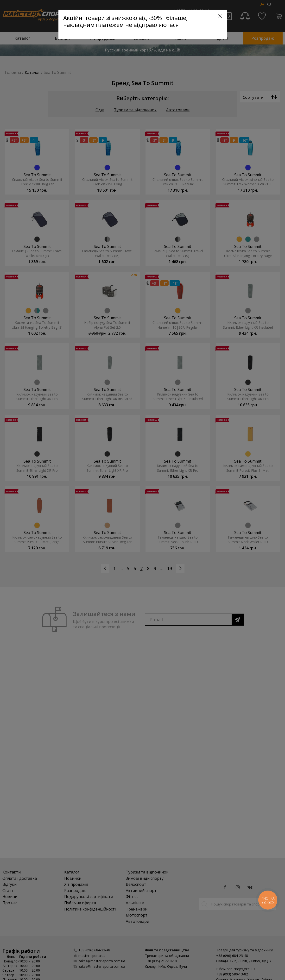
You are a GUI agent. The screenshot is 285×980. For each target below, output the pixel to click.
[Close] (220, 16)
